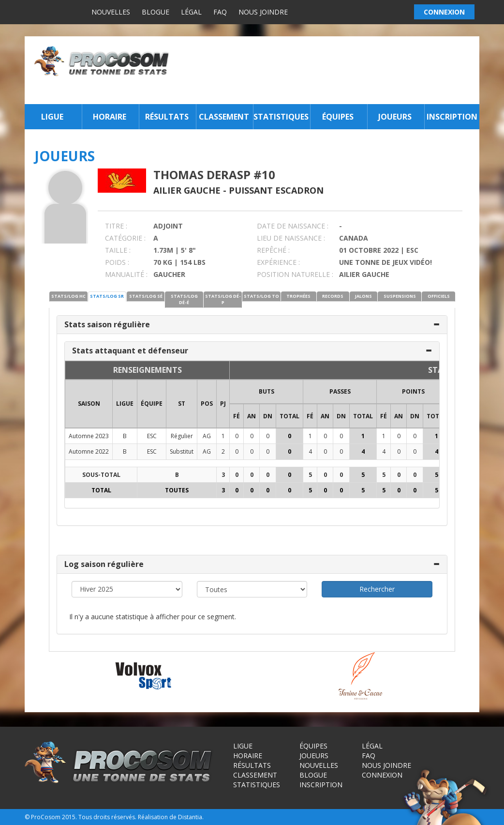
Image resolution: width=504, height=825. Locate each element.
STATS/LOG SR (107, 296)
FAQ (220, 12)
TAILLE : (118, 250)
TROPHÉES (298, 296)
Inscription (452, 117)
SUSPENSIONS (400, 296)
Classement (224, 117)
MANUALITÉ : (126, 274)
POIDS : (117, 262)
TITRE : (116, 226)
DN (268, 416)
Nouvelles (111, 12)
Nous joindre (263, 12)
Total (289, 416)
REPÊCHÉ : (273, 250)
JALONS (363, 296)
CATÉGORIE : (125, 238)
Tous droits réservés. (107, 817)
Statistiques (281, 117)
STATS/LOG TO (261, 296)
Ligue (52, 117)
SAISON (89, 404)
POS (207, 404)
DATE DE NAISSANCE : (293, 226)
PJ (223, 404)
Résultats (167, 117)
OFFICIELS (439, 296)
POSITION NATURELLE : (295, 274)
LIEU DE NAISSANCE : (291, 238)
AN (252, 416)
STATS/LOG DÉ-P (223, 299)
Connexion (382, 775)
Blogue (156, 12)
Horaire (110, 117)
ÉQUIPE (152, 404)
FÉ (237, 416)
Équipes (338, 117)
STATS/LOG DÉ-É (184, 299)
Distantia (190, 817)
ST (182, 404)
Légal (191, 12)
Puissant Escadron (276, 190)
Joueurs (395, 117)
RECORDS (333, 296)
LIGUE (125, 404)
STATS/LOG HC (68, 296)
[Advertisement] (327, 70)
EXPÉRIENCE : (278, 262)
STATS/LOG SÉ (146, 296)
